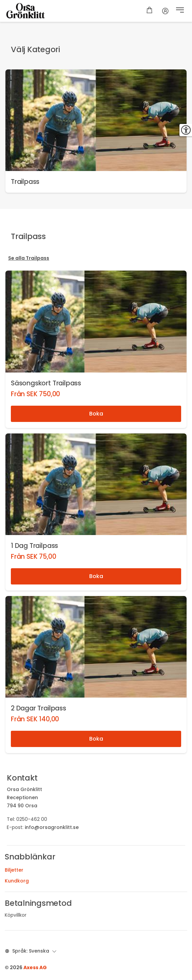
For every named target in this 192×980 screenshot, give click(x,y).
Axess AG (35, 967)
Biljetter (14, 870)
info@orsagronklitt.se (52, 827)
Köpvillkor (16, 915)
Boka (96, 414)
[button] (180, 11)
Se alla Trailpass (29, 258)
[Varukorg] (149, 11)
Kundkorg (17, 881)
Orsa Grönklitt (24, 789)
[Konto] (165, 11)
